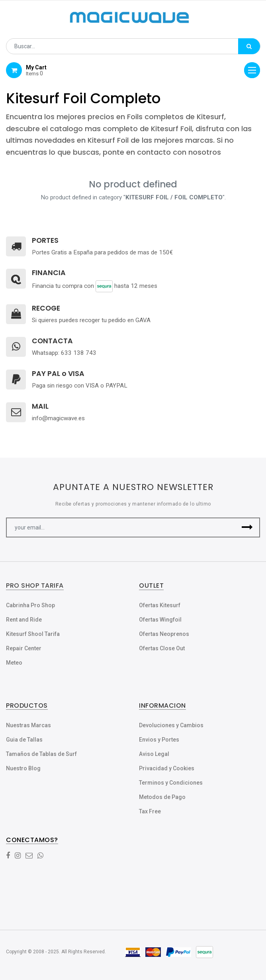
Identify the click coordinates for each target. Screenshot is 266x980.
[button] (247, 527)
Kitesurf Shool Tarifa (33, 634)
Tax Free (150, 811)
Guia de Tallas (24, 740)
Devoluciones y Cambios (171, 725)
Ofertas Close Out (162, 648)
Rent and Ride (24, 620)
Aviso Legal (154, 754)
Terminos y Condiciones (171, 783)
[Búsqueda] (249, 46)
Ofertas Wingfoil (160, 620)
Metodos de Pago (162, 797)
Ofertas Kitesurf (160, 605)
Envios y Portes (159, 740)
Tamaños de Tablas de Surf (41, 754)
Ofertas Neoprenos (164, 634)
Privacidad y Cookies (167, 768)
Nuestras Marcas (28, 725)
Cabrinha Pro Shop (30, 605)
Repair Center (24, 648)
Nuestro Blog (23, 768)
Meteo (14, 663)
